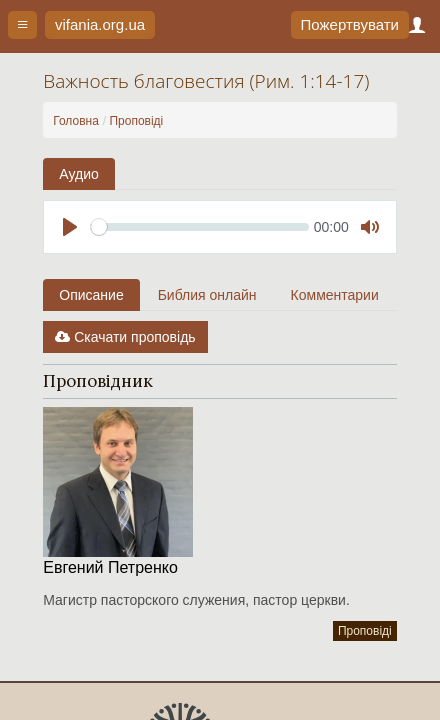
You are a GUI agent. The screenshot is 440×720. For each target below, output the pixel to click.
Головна (76, 121)
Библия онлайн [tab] (207, 295)
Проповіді (136, 121)
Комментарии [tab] (335, 295)
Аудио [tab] (79, 174)
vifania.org (100, 24)
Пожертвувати (350, 24)
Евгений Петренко (110, 567)
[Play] (70, 227)
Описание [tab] (91, 295)
